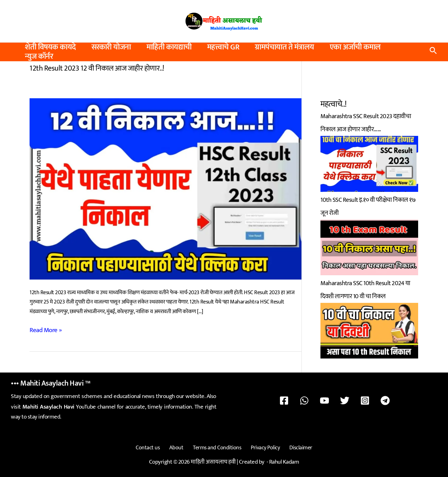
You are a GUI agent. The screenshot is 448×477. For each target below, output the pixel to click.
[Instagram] (354, 400)
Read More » (44, 329)
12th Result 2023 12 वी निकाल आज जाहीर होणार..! (92, 68)
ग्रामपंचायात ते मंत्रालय (285, 47)
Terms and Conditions (217, 446)
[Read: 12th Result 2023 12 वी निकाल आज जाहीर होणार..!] (166, 188)
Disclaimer (293, 446)
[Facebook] (302, 400)
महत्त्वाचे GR (223, 47)
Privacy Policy (261, 446)
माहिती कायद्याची (169, 47)
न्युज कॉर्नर (39, 57)
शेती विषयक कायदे (50, 47)
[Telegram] (367, 400)
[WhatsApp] (315, 400)
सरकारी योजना (111, 47)
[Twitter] (341, 400)
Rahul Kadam (284, 458)
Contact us (156, 446)
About (180, 446)
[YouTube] (328, 400)
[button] (433, 52)
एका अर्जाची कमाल (355, 47)
